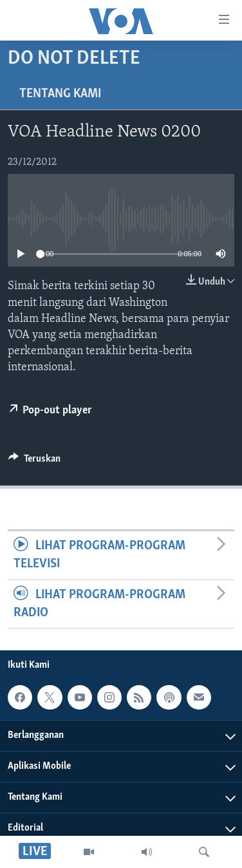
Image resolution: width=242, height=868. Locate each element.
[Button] (34, 462)
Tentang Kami (60, 94)
